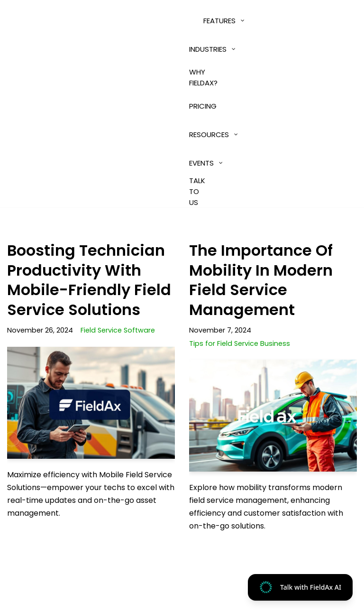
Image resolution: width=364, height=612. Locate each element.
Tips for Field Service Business (240, 343)
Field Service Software (118, 330)
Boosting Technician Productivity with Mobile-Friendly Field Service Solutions (89, 280)
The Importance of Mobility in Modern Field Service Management (261, 280)
